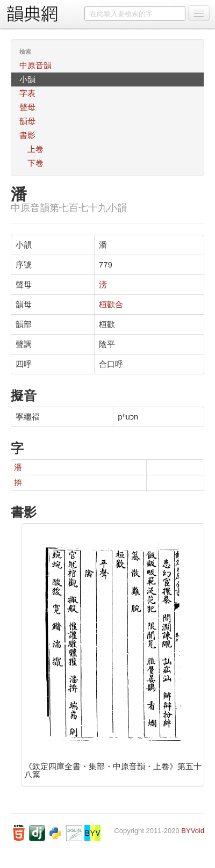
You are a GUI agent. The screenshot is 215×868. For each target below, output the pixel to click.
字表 (27, 93)
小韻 (27, 79)
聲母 (27, 107)
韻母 (27, 121)
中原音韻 (35, 65)
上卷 (35, 149)
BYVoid (193, 831)
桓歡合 (111, 304)
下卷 (35, 163)
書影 (27, 135)
